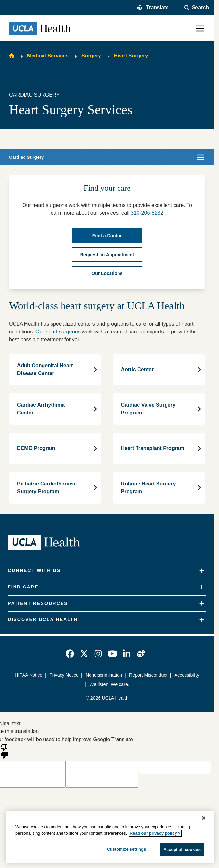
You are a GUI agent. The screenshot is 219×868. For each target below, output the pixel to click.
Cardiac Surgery (26, 157)
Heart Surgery (131, 56)
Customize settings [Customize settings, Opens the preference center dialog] (127, 849)
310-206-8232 (147, 213)
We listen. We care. (109, 684)
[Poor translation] (4, 751)
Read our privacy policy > (155, 833)
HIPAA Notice (29, 675)
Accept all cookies (182, 849)
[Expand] (202, 571)
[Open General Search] (197, 8)
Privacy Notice (64, 675)
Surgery (91, 56)
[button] (153, 8)
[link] (70, 654)
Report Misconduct (148, 675)
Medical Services (48, 56)
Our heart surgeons (59, 332)
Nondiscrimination (104, 675)
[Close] (204, 818)
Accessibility (187, 675)
